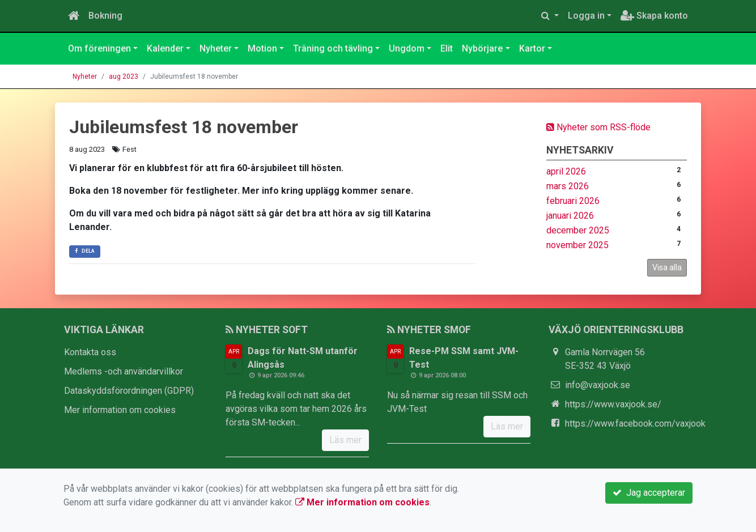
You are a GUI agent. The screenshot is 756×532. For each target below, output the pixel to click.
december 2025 (578, 230)
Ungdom (407, 48)
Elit (447, 48)
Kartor (532, 48)
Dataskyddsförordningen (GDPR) (129, 391)
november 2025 (577, 245)
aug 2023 (124, 76)
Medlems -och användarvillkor (124, 371)
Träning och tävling (333, 48)
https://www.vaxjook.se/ (613, 404)
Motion (262, 48)
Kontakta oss (90, 352)
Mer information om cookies (120, 410)
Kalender (165, 48)
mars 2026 (568, 186)
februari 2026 (573, 201)
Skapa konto (654, 16)
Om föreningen (99, 48)
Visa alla (667, 267)
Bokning (105, 16)
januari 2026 (570, 216)
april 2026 (566, 171)
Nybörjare (482, 48)
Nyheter (216, 48)
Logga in (586, 16)
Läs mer (345, 440)
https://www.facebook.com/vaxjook (635, 424)
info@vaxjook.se (598, 385)
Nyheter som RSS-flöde (598, 127)
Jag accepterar (649, 493)
